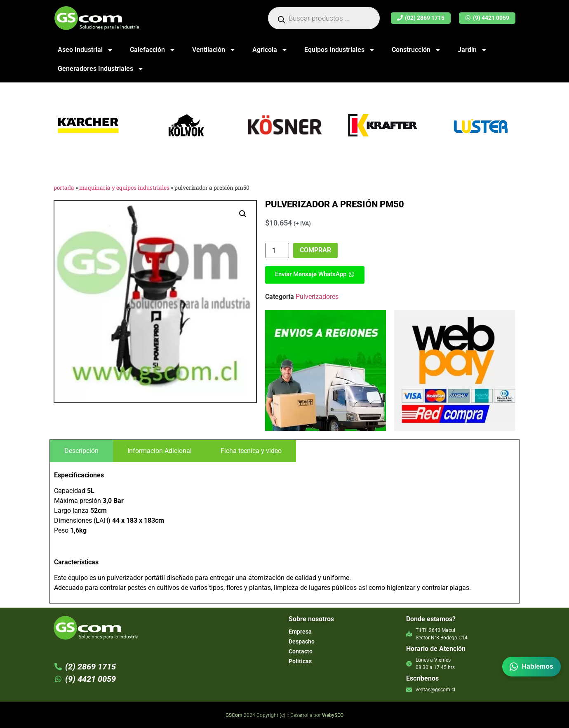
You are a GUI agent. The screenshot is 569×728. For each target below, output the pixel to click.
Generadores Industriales (101, 69)
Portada (64, 188)
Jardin (473, 50)
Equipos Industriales (340, 50)
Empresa (300, 632)
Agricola (270, 50)
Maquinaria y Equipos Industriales (124, 188)
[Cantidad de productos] (277, 250)
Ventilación (214, 50)
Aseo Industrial (86, 50)
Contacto (301, 651)
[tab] (81, 451)
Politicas (300, 661)
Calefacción (153, 50)
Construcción (416, 50)
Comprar (315, 250)
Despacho (302, 641)
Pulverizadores (317, 297)
